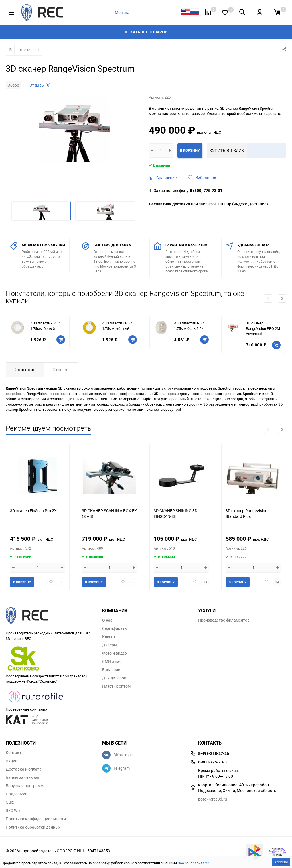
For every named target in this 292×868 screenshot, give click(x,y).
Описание (25, 370)
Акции (12, 761)
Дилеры (110, 645)
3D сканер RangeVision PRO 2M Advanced (263, 328)
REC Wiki (13, 811)
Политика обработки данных (33, 827)
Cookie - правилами (193, 863)
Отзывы (61, 370)
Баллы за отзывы (22, 777)
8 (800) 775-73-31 (206, 191)
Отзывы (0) (40, 85)
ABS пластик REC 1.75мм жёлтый (117, 326)
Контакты (15, 753)
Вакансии (111, 670)
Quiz (10, 802)
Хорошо (281, 862)
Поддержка (17, 794)
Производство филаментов (224, 620)
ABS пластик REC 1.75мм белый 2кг (189, 326)
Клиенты (110, 637)
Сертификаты (115, 628)
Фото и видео (114, 653)
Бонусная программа (26, 786)
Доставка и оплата (24, 769)
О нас (107, 620)
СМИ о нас (112, 661)
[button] (282, 299)
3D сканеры (29, 50)
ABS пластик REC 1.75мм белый (45, 326)
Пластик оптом (116, 686)
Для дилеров (114, 678)
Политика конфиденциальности (36, 819)
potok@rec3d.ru (213, 799)
